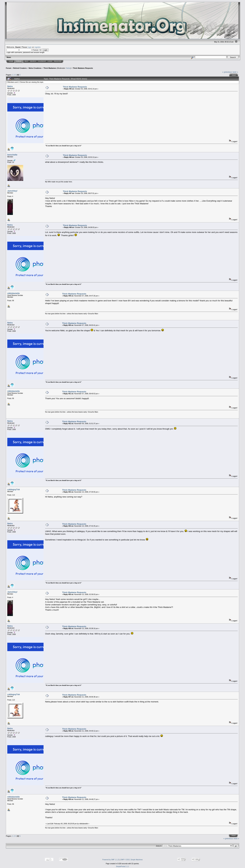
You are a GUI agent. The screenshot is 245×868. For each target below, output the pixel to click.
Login (50, 61)
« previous (227, 72)
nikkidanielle (14, 293)
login (30, 47)
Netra (68, 68)
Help (26, 61)
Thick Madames (50, 68)
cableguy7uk (14, 489)
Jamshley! (12, 191)
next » (235, 72)
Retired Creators (20, 68)
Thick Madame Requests (83, 68)
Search (33, 61)
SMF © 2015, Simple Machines (132, 860)
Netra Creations (35, 68)
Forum (19, 61)
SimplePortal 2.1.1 (122, 866)
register (37, 47)
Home (11, 61)
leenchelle (12, 155)
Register (58, 61)
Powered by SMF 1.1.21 (111, 860)
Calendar (42, 61)
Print (234, 75)
